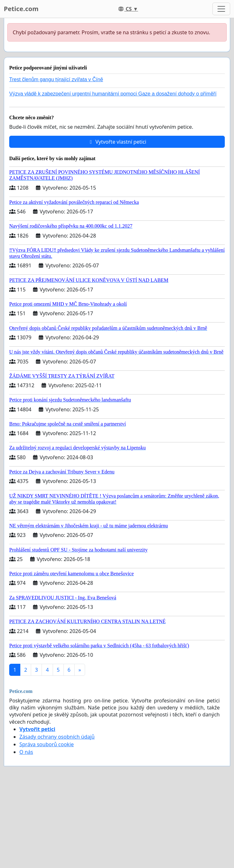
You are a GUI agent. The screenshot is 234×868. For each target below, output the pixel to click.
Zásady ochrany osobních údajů (57, 737)
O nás (26, 752)
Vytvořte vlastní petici (117, 142)
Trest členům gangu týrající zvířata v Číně (56, 79)
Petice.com (21, 9)
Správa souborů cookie (47, 744)
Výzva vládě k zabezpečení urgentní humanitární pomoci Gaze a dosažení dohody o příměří (113, 94)
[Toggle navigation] (221, 9)
